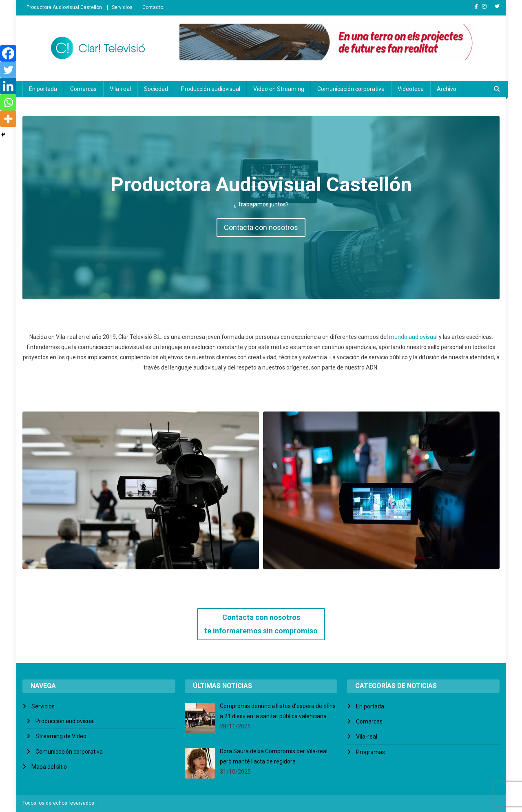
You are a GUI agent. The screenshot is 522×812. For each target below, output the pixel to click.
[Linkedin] (8, 86)
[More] (8, 119)
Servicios (122, 7)
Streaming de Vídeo (61, 736)
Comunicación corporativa (351, 89)
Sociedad (156, 89)
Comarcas (83, 89)
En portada (43, 89)
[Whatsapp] (8, 102)
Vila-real (120, 89)
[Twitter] (8, 70)
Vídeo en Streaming (279, 89)
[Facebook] (8, 53)
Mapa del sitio (49, 767)
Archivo (447, 89)
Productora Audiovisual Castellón (64, 7)
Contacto (153, 7)
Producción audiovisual (211, 89)
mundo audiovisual (413, 337)
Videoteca (411, 89)
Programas (370, 752)
